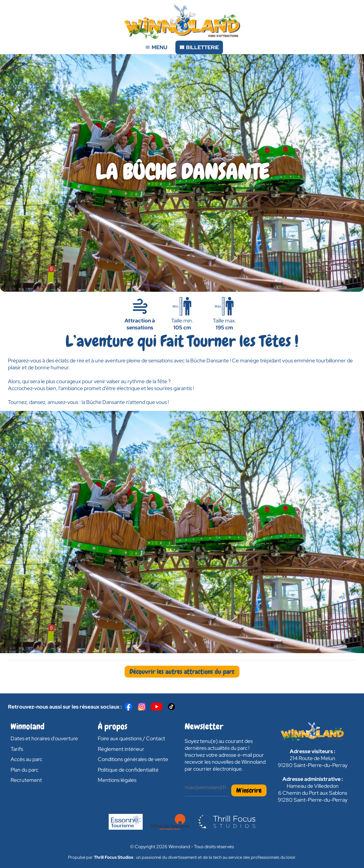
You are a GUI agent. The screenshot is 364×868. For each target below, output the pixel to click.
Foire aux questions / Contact (131, 738)
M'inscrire (249, 790)
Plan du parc (24, 770)
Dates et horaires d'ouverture (44, 738)
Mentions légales (117, 780)
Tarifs (17, 749)
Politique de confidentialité (128, 770)
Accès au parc (26, 759)
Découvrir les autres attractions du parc (182, 672)
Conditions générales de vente (133, 759)
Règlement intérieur (121, 749)
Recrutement (26, 780)
